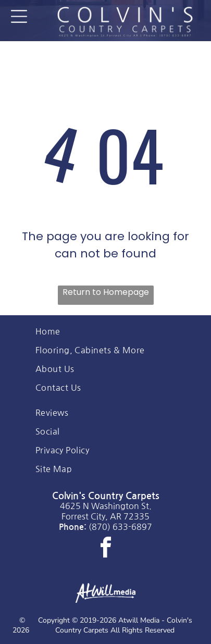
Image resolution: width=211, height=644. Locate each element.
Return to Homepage (106, 292)
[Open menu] (19, 16)
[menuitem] (106, 331)
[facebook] (106, 549)
